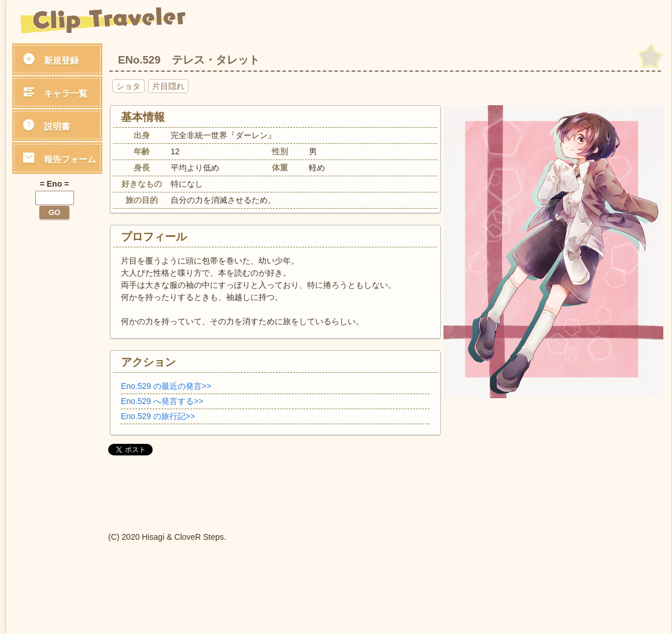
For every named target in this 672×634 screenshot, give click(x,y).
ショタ (128, 86)
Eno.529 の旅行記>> (158, 416)
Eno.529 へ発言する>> (162, 401)
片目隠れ (168, 86)
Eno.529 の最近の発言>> (166, 386)
